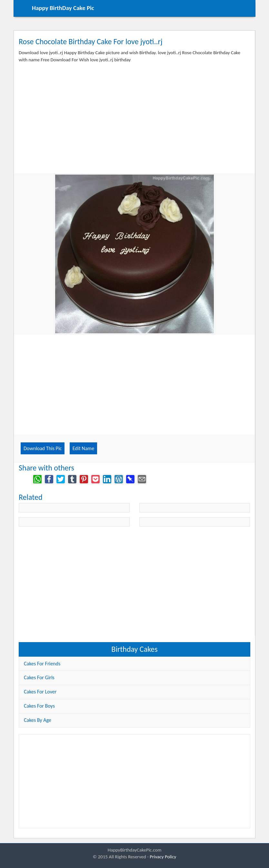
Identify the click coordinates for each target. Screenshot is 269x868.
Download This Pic (43, 448)
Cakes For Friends (42, 664)
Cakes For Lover (40, 692)
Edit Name (83, 448)
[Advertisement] (134, 123)
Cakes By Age (38, 720)
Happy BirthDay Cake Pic (63, 8)
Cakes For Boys (39, 706)
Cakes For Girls (39, 677)
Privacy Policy (163, 857)
